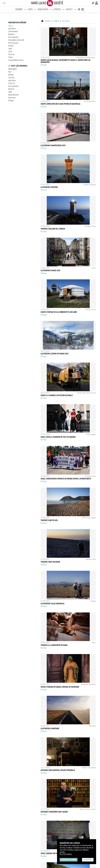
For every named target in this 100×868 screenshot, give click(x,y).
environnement (13, 37)
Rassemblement (13, 95)
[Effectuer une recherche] (93, 3)
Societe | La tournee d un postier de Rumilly (57, 395)
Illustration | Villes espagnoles (52, 604)
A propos (57, 9)
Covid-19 (11, 83)
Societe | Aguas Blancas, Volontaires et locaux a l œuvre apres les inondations (65, 61)
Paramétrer (88, 860)
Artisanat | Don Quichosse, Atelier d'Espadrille (58, 770)
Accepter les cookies (69, 860)
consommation (13, 31)
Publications (43, 9)
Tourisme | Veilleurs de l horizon (53, 229)
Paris (10, 72)
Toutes (10, 26)
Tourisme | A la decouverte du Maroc (54, 645)
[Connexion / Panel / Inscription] (97, 3)
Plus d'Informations (66, 854)
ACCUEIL (47, 21)
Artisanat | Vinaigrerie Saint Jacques (54, 812)
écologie (11, 101)
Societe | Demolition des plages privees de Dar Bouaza (60, 104)
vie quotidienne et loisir (16, 60)
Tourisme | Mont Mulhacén (50, 562)
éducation (11, 34)
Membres (19, 9)
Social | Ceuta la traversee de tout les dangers (58, 437)
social (10, 51)
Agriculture (12, 80)
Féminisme (12, 98)
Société (56, 21)
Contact (69, 9)
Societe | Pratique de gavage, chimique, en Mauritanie (60, 687)
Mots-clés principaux (19, 66)
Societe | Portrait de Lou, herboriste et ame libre (59, 312)
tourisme (11, 54)
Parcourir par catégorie (17, 23)
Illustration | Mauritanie (50, 729)
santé (10, 49)
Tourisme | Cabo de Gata (49, 520)
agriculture (12, 29)
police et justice (13, 43)
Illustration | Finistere (49, 187)
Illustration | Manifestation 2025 (53, 145)
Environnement (13, 86)
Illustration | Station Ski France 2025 (55, 354)
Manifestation (13, 69)
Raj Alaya (66, 21)
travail (10, 57)
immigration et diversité (16, 40)
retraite (11, 75)
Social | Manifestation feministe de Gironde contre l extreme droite (66, 479)
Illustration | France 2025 (50, 271)
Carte (30, 9)
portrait (11, 46)
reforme (11, 89)
